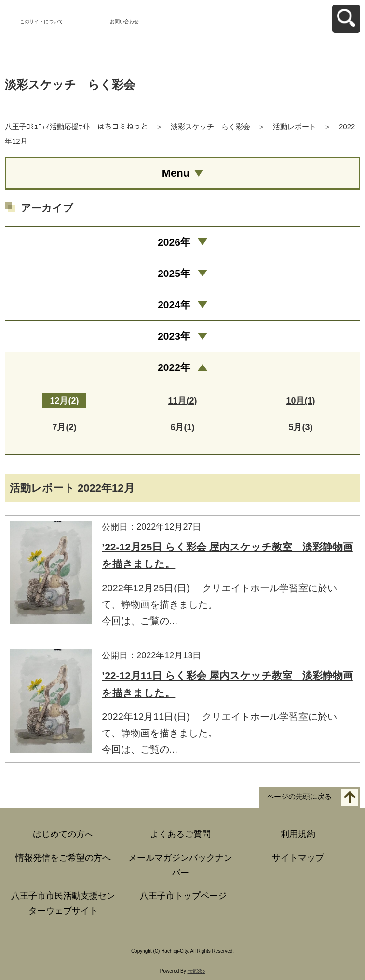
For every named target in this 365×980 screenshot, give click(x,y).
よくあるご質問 (180, 834)
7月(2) (64, 427)
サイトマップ (298, 858)
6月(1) (182, 427)
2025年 (174, 273)
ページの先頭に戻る (299, 797)
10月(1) (300, 401)
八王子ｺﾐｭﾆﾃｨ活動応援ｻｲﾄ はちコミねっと (76, 126)
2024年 (174, 305)
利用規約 (298, 834)
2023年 (174, 336)
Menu (176, 173)
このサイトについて (41, 21)
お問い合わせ (124, 21)
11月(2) (182, 401)
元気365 (196, 971)
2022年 (174, 367)
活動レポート (295, 126)
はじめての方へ (63, 834)
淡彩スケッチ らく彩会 (210, 126)
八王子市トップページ (183, 896)
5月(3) (300, 427)
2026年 (174, 242)
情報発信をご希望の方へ (63, 858)
